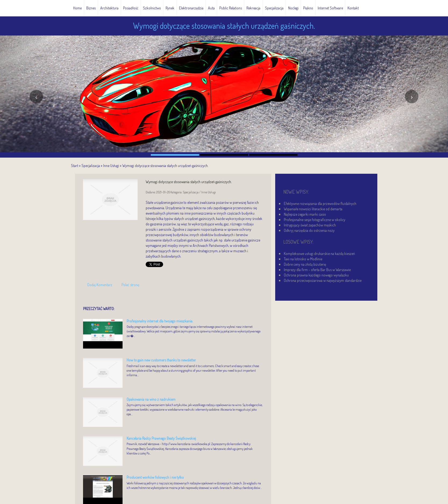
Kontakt (353, 8)
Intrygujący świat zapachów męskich (310, 225)
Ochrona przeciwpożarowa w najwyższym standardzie (323, 280)
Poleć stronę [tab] (130, 285)
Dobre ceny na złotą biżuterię (305, 264)
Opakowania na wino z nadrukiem (151, 399)
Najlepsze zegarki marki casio (305, 214)
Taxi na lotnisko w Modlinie (303, 259)
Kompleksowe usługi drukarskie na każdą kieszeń (319, 253)
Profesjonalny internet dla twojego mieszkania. (160, 321)
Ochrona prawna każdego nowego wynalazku (316, 275)
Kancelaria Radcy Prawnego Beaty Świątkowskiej (161, 438)
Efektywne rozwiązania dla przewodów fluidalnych (320, 203)
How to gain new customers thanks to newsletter (161, 360)
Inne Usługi (111, 166)
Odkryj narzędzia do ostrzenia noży (309, 230)
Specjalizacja (91, 166)
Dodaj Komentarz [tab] (100, 285)
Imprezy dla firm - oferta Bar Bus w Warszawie (317, 270)
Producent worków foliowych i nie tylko (155, 477)
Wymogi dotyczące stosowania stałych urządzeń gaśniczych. (165, 166)
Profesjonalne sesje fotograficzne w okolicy (315, 220)
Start (75, 166)
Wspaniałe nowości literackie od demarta (313, 209)
